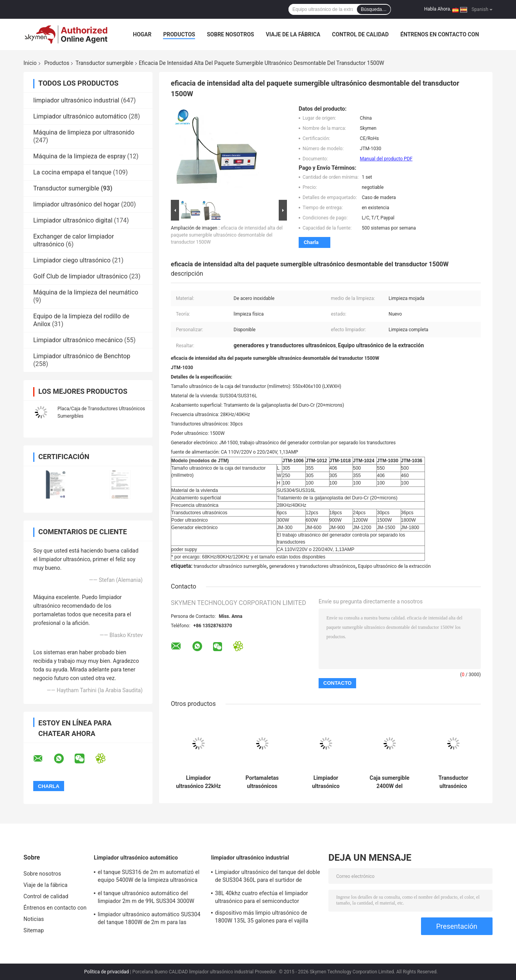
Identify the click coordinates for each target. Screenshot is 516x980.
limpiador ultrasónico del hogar (76, 204)
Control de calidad (360, 34)
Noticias (34, 919)
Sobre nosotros (230, 34)
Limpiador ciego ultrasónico (72, 260)
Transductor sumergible (104, 63)
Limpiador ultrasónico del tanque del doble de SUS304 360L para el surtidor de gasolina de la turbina (268, 877)
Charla (311, 242)
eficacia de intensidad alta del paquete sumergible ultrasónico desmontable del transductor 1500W (227, 235)
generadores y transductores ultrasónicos (312, 566)
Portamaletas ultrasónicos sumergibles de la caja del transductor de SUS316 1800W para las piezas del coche (262, 782)
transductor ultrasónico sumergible (230, 566)
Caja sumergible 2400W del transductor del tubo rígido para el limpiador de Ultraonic (389, 782)
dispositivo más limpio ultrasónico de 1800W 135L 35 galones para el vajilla (262, 917)
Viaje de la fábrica (293, 34)
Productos (179, 34)
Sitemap (34, 930)
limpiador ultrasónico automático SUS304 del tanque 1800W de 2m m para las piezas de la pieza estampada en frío (149, 919)
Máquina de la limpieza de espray (79, 156)
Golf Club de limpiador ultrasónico (80, 276)
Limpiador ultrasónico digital (73, 220)
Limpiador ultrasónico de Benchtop (82, 356)
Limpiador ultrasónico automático (80, 116)
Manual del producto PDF (386, 159)
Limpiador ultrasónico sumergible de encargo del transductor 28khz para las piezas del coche (326, 782)
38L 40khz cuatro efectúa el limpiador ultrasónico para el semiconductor (262, 897)
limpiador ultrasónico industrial (76, 100)
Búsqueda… (374, 9)
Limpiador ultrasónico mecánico (78, 340)
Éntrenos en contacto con (440, 34)
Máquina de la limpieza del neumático (86, 292)
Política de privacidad (106, 972)
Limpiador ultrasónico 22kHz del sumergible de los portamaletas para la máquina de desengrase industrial (198, 782)
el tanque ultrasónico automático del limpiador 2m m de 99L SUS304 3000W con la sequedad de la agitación (146, 898)
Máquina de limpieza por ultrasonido (84, 132)
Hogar (142, 34)
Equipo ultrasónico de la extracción (394, 566)
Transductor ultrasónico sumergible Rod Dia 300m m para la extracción (453, 782)
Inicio (30, 63)
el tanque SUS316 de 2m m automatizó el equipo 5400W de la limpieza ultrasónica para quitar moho (149, 877)
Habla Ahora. (438, 9)
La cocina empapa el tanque (72, 172)
